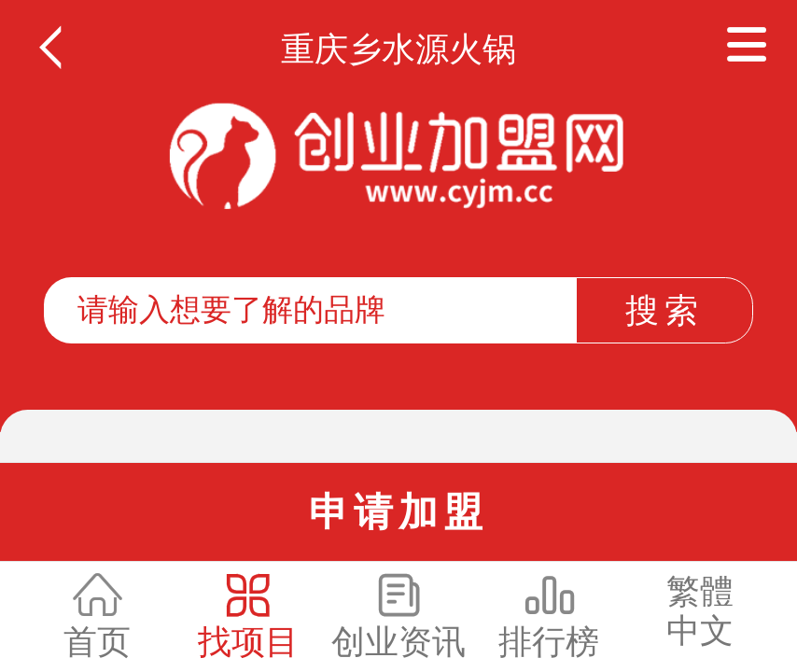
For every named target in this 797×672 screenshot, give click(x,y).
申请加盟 (398, 512)
